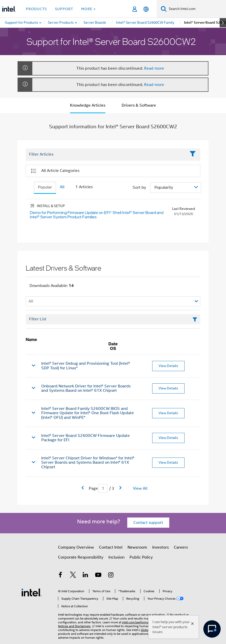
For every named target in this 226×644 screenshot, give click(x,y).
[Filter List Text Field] (106, 155)
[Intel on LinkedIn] (86, 576)
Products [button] (36, 9)
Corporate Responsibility (81, 557)
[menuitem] (61, 23)
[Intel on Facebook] (60, 576)
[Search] (164, 9)
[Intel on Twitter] (73, 576)
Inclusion (116, 557)
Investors (160, 547)
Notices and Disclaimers (74, 626)
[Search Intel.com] (196, 9)
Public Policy (141, 557)
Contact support (148, 523)
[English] (146, 9)
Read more (154, 68)
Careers (181, 547)
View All (140, 488)
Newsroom (137, 547)
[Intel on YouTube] (98, 576)
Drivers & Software (139, 105)
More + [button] (88, 9)
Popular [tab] (45, 187)
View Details (168, 366)
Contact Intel (111, 547)
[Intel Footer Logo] (32, 592)
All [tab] (62, 187)
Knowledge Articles (88, 105)
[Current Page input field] (103, 489)
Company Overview (76, 547)
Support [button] (64, 9)
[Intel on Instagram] (111, 576)
